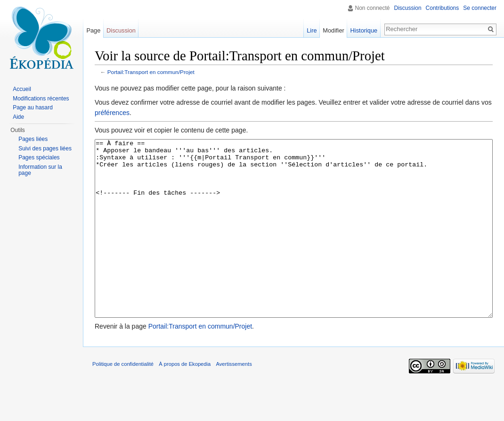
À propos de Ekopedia (185, 399)
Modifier (333, 30)
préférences (112, 113)
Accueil (22, 89)
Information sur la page (40, 170)
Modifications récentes (41, 99)
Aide (18, 117)
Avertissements (234, 399)
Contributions (443, 8)
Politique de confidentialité (123, 399)
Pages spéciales (39, 157)
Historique (364, 30)
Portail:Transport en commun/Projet (151, 72)
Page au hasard (33, 107)
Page (93, 30)
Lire (312, 30)
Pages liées (33, 139)
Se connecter (480, 8)
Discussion (408, 8)
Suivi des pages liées (45, 149)
